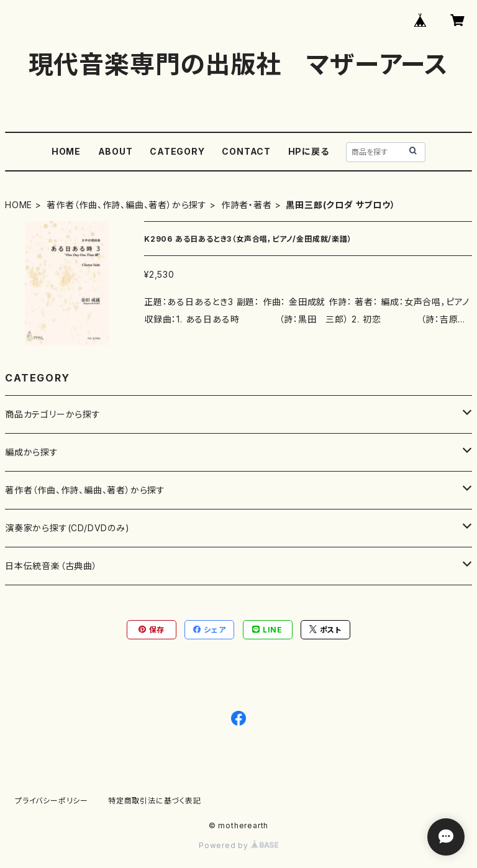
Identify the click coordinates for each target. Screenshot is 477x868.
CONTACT (246, 151)
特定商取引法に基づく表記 (155, 801)
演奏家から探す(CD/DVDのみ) (67, 528)
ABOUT (116, 151)
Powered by (238, 845)
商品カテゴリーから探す (53, 414)
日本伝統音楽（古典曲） (51, 566)
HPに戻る (309, 151)
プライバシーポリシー (52, 801)
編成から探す (32, 452)
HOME (66, 151)
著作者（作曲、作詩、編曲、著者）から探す (127, 205)
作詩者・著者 (247, 205)
